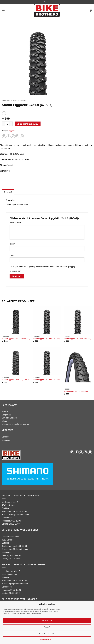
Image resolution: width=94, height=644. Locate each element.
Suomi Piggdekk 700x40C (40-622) (46, 339)
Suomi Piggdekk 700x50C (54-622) (77, 339)
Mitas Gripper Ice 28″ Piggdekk (76, 391)
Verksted (6, 437)
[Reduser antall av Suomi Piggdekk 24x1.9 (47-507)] (3, 124)
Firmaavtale (47, 2)
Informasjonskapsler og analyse (16, 424)
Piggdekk (24, 101)
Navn (12, 244)
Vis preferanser (47, 634)
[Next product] (4, 113)
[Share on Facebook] (9, 136)
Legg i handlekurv (28, 124)
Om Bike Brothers (10, 418)
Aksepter (47, 620)
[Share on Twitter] (13, 136)
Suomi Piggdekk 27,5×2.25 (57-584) (16, 339)
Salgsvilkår (7, 415)
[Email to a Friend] (17, 136)
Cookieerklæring (46, 639)
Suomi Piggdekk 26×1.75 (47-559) (15, 380)
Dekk (15, 101)
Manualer (6, 440)
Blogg (4, 421)
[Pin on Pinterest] (22, 136)
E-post (13, 255)
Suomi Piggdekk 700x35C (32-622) (46, 380)
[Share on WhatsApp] (4, 136)
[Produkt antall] (7, 124)
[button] (3, 10)
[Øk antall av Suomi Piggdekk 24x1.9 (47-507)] (11, 124)
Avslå (47, 627)
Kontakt (5, 412)
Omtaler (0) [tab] (8, 192)
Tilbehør (6, 101)
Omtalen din (15, 223)
